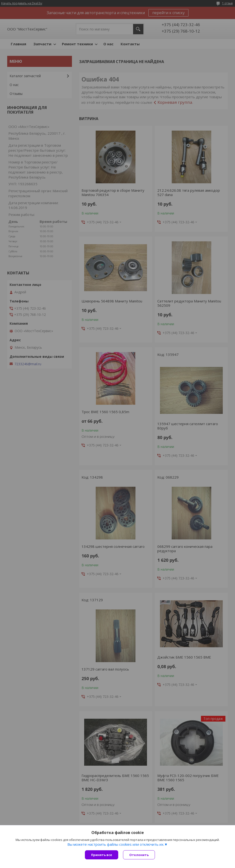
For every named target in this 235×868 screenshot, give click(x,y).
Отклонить (139, 855)
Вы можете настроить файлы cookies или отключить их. (116, 844)
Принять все (102, 855)
